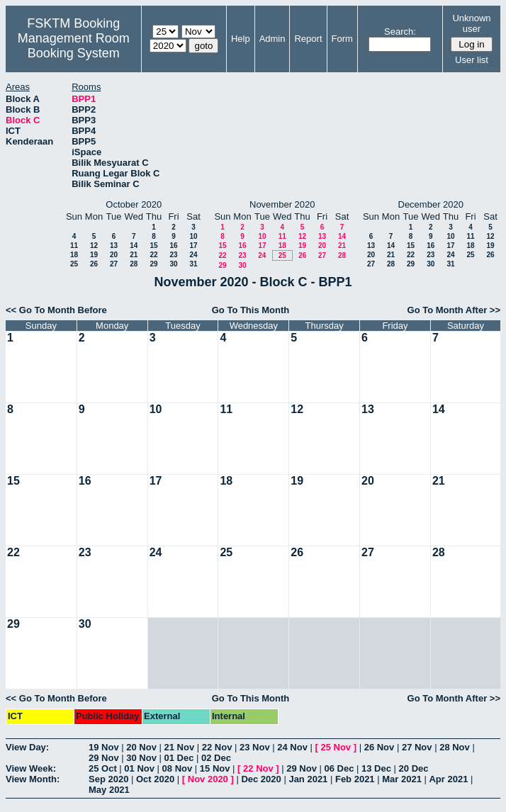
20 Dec (414, 768)
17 (193, 246)
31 (193, 264)
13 (114, 246)
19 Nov (104, 747)
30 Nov (141, 758)
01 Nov (139, 768)
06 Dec (339, 768)
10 (193, 236)
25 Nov (336, 747)
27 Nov (417, 747)
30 (173, 264)
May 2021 (109, 790)
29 (153, 264)
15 (153, 246)
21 (134, 255)
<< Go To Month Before (56, 310)
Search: (400, 32)
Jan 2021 (308, 779)
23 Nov (255, 747)
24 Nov (292, 747)
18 (74, 255)
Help (241, 39)
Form (342, 39)
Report (308, 39)
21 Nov (180, 747)
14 (134, 246)
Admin (272, 39)
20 (114, 255)
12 (94, 246)
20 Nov (141, 747)
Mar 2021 (402, 779)
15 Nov (215, 768)
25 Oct (103, 768)
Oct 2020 (155, 779)
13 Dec (376, 768)
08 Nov (178, 768)
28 (134, 264)
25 (74, 264)
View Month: (33, 779)
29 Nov (104, 758)
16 (173, 246)
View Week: (31, 768)
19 (94, 255)
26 (94, 264)
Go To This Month (251, 310)
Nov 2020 (208, 779)
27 (114, 264)
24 (193, 255)
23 (173, 255)
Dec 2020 (261, 779)
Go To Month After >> (454, 310)
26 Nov (379, 747)
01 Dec (179, 758)
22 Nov (217, 747)
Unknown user (471, 23)
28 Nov (455, 747)
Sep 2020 (108, 779)
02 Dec (216, 758)
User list (472, 60)
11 (74, 246)
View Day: (27, 747)
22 (153, 255)
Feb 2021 (355, 779)
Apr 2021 (448, 779)
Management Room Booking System (74, 46)
